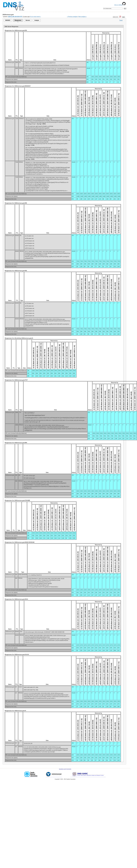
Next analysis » (83, 17)
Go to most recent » (36, 17)
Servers (28, 20)
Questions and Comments (65, 769)
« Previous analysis (72, 17)
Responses (18, 20)
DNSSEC (8, 20)
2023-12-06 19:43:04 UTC (15, 17)
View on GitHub (120, 5)
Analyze (37, 20)
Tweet (121, 20)
